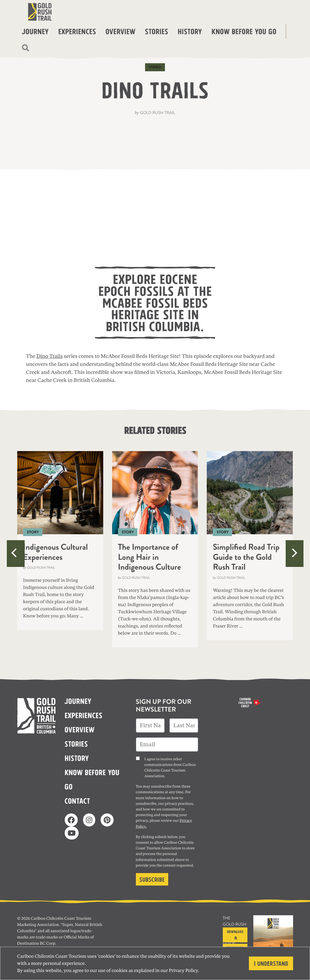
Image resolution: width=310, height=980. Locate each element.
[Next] (295, 554)
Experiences (77, 31)
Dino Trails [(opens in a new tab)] (50, 357)
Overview (120, 31)
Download (235, 934)
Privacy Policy (183, 970)
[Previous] (16, 554)
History (190, 31)
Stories (156, 31)
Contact (77, 800)
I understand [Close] (271, 963)
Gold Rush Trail (157, 113)
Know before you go (244, 31)
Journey (35, 31)
